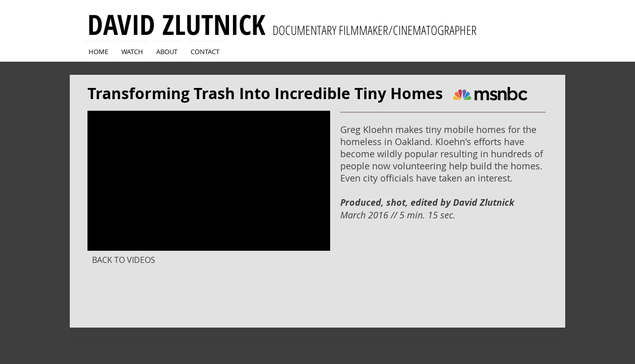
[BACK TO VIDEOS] (123, 260)
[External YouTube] (209, 181)
